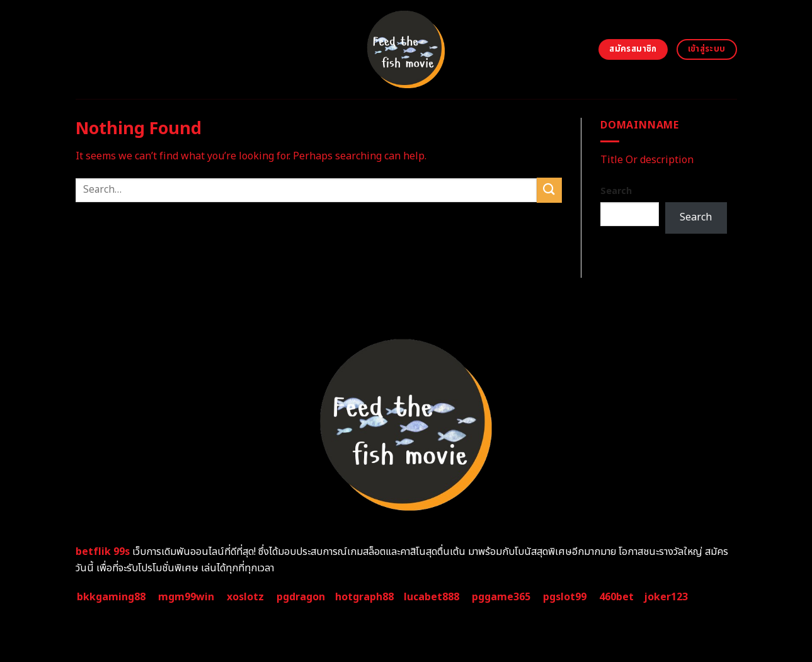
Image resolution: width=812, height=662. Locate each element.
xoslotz (245, 597)
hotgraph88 (364, 597)
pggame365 (501, 597)
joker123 (666, 597)
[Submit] (549, 190)
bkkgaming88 (111, 597)
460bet (616, 597)
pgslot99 (565, 597)
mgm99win (186, 597)
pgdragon (301, 597)
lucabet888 (432, 597)
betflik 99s (103, 552)
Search (616, 191)
